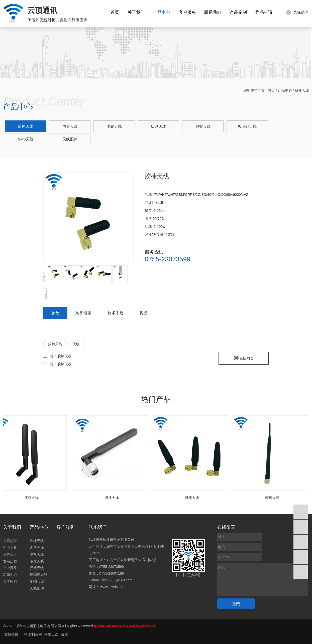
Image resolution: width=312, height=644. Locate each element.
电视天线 (114, 126)
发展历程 (10, 561)
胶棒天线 (26, 126)
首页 (115, 12)
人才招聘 (10, 581)
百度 (64, 634)
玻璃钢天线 (247, 126)
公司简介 (10, 541)
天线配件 (70, 139)
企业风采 (10, 568)
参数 (55, 313)
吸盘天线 (159, 126)
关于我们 (136, 12)
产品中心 (162, 12)
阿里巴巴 (51, 634)
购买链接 (83, 313)
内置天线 (70, 126)
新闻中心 (10, 575)
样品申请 (264, 12)
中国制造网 (33, 634)
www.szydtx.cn (112, 587)
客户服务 (187, 12)
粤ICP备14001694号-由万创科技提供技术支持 (124, 626)
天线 (76, 344)
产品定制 (238, 12)
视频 (144, 313)
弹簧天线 (203, 126)
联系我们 (213, 12)
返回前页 (244, 358)
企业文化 (10, 548)
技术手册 (116, 313)
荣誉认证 (10, 554)
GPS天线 (26, 139)
